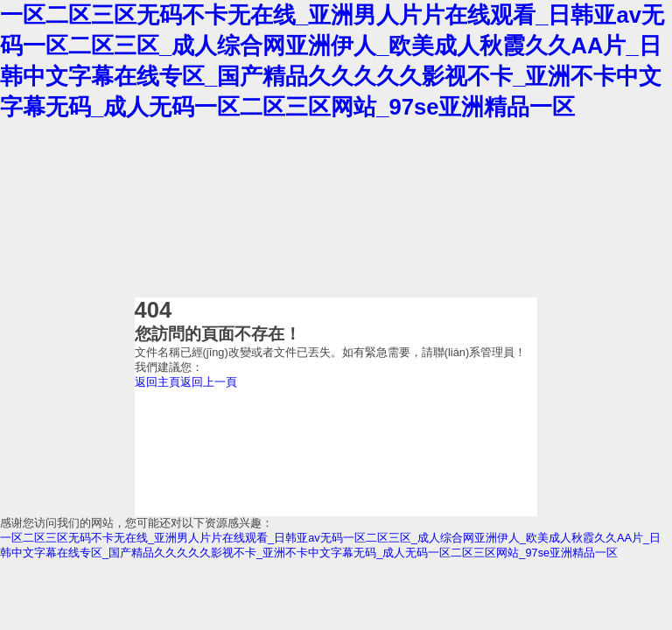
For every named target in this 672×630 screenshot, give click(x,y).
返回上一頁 (209, 382)
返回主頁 (157, 382)
